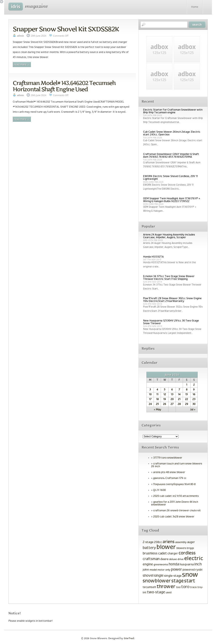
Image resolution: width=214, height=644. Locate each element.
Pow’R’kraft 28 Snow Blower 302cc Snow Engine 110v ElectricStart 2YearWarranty (172, 300)
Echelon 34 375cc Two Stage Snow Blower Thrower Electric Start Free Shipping (169, 278)
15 (187, 395)
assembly (181, 542)
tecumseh (149, 587)
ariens (169, 542)
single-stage (173, 576)
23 (194, 399)
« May (157, 410)
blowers (181, 548)
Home (195, 7)
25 (157, 404)
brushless (150, 553)
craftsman (151, 559)
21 (179, 399)
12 (165, 395)
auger (191, 542)
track (193, 587)
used (169, 593)
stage (177, 581)
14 (179, 395)
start (190, 581)
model (153, 570)
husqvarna (187, 565)
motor (161, 570)
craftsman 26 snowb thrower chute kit (177, 511)
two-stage (156, 592)
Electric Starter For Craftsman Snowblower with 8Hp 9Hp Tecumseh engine (173, 111)
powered (189, 570)
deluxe (173, 559)
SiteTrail (129, 638)
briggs (190, 548)
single (159, 576)
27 (172, 404)
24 (150, 404)
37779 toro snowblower (168, 458)
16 (194, 395)
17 (150, 399)
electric (194, 559)
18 (157, 399)
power (176, 570)
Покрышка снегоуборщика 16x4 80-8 (174, 484)
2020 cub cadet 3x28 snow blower (174, 517)
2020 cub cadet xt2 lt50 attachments (176, 496)
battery (149, 548)
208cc (158, 542)
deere (164, 559)
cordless (187, 553)
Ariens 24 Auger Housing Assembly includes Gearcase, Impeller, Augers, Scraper (169, 236)
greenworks (161, 565)
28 (179, 404)
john (146, 570)
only (168, 570)
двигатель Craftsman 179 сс (170, 478)
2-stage (148, 542)
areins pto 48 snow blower (169, 472)
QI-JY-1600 (159, 490)
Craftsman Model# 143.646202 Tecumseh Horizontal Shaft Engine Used (64, 86)
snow (190, 575)
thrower (166, 587)
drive (181, 559)
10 (150, 395)
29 (187, 404)
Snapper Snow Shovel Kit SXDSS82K (66, 29)
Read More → (22, 65)
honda (174, 565)
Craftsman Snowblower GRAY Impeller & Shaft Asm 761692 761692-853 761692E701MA (171, 156)
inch (198, 564)
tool (178, 587)
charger (173, 554)
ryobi (199, 570)
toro (185, 587)
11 (157, 395)
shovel (148, 576)
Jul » (193, 410)
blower (166, 547)
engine (148, 564)
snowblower (157, 581)
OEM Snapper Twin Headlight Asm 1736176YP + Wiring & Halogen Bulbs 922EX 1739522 (172, 200)
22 (187, 399)
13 (172, 395)
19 (165, 399)
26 (165, 404)
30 (194, 404)
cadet (162, 553)
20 (172, 399)
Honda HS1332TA (153, 257)
